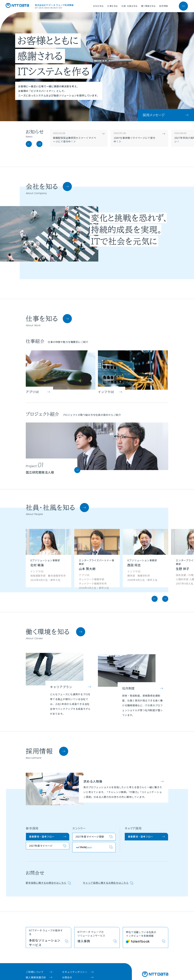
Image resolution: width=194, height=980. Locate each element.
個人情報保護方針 (36, 966)
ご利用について (35, 961)
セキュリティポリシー (75, 961)
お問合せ (67, 966)
